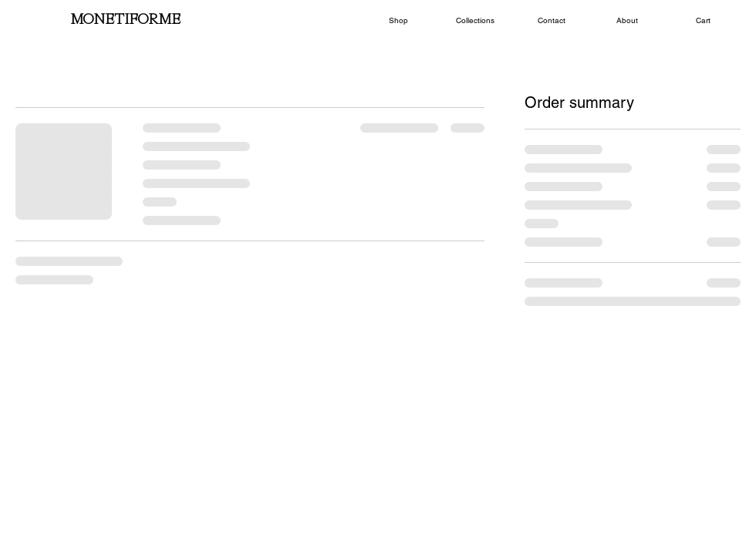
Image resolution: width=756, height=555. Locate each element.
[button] (398, 21)
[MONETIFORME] (125, 21)
